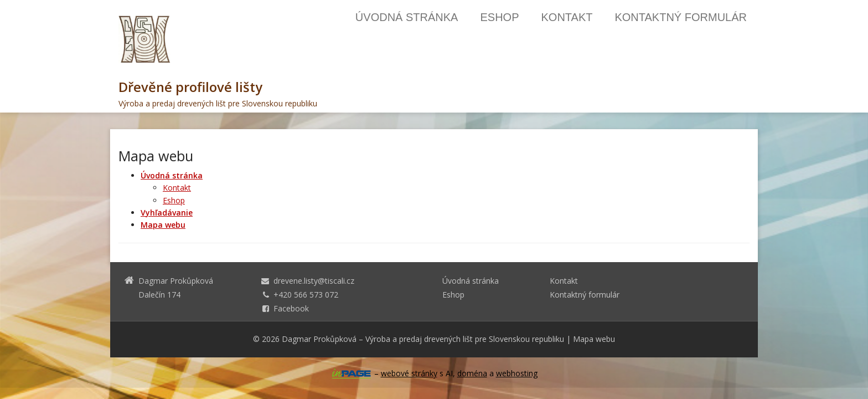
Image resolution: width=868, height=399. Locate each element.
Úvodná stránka (407, 17)
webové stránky (409, 373)
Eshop (499, 17)
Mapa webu (594, 339)
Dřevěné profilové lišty (190, 87)
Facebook (291, 308)
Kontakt (567, 17)
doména (472, 373)
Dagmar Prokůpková (319, 339)
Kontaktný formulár (681, 17)
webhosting (517, 373)
